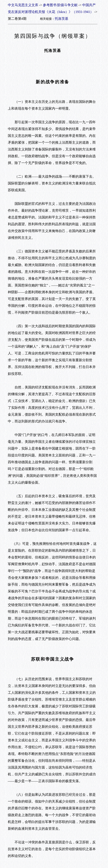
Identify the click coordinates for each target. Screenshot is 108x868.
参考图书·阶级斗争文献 (60, 5)
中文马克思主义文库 (23, 5)
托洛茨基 (62, 19)
